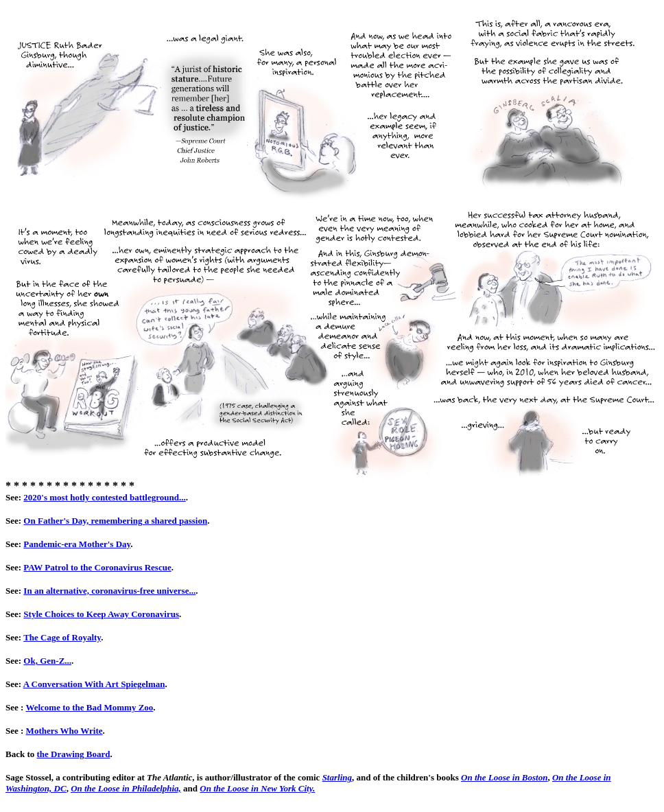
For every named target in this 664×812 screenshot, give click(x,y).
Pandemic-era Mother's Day (77, 544)
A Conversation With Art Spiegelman (94, 684)
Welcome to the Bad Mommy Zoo (89, 707)
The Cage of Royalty (62, 637)
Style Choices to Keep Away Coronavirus (101, 614)
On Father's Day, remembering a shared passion (115, 521)
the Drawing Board (74, 754)
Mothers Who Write (64, 731)
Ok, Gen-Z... (47, 661)
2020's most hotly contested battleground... (104, 497)
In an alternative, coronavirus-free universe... (109, 591)
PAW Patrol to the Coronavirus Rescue (97, 567)
